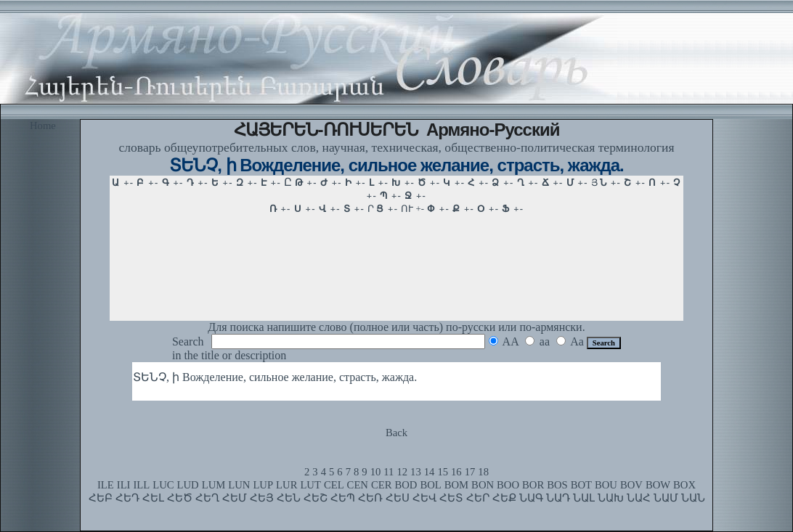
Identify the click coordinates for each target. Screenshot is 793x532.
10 (376, 472)
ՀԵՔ (504, 498)
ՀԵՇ (316, 498)
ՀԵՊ (343, 498)
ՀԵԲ (101, 498)
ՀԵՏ (451, 498)
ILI (124, 485)
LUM (214, 485)
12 (402, 472)
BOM (456, 485)
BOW (658, 485)
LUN (239, 485)
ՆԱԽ (611, 498)
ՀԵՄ (235, 498)
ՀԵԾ (180, 498)
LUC (163, 485)
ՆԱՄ (666, 498)
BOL (430, 485)
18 (483, 472)
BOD (406, 485)
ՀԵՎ (424, 498)
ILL (141, 485)
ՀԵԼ (153, 498)
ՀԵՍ (398, 498)
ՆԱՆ (693, 498)
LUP (263, 485)
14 (430, 472)
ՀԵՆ (289, 498)
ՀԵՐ (478, 498)
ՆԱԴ (558, 498)
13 (416, 472)
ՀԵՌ (370, 498)
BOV (631, 485)
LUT (310, 485)
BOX (684, 485)
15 (443, 472)
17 (470, 472)
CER (382, 485)
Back (396, 433)
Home (43, 126)
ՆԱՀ (639, 498)
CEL (334, 485)
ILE (106, 485)
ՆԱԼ (584, 498)
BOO (508, 485)
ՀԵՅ (262, 498)
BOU (606, 485)
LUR (286, 485)
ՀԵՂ (207, 498)
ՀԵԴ (127, 498)
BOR (533, 485)
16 (456, 472)
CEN (358, 485)
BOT (581, 485)
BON (483, 485)
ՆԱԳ (531, 498)
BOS (557, 485)
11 (389, 472)
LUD (188, 485)
